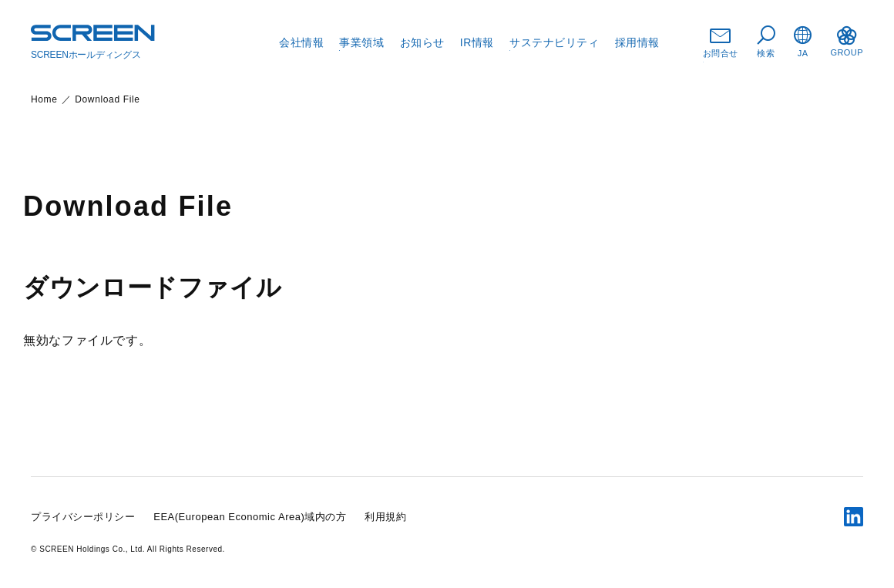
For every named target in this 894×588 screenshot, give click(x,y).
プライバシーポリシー (83, 517)
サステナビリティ (554, 42)
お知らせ (422, 42)
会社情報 (301, 42)
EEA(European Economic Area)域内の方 (250, 517)
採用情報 (637, 42)
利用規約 (385, 517)
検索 (766, 42)
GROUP (847, 42)
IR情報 (477, 42)
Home (44, 99)
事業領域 (361, 42)
